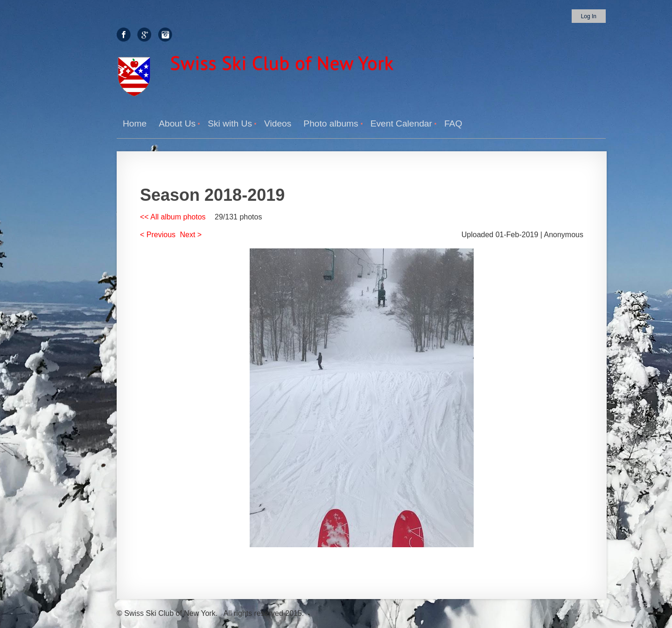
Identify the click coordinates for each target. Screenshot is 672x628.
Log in (589, 16)
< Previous (158, 235)
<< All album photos (173, 217)
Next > (191, 235)
